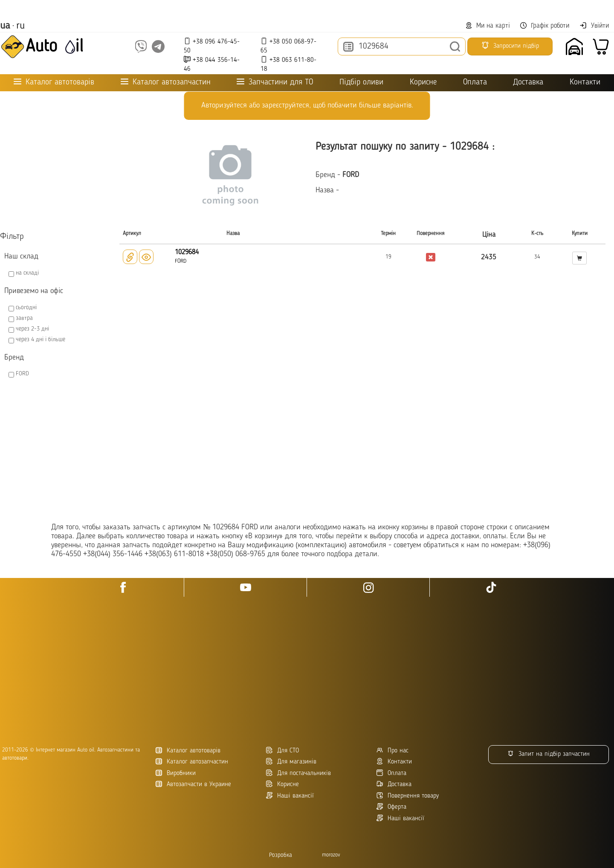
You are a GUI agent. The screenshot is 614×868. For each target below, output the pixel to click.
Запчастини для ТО (275, 82)
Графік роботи (545, 26)
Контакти (585, 83)
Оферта (391, 807)
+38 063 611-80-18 (288, 64)
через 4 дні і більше (41, 340)
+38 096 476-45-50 (212, 46)
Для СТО (282, 750)
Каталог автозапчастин (192, 762)
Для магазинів (291, 762)
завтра (24, 318)
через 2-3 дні (32, 329)
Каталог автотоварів (188, 750)
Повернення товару (408, 796)
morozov (331, 855)
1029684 (187, 253)
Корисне (423, 83)
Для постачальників (298, 773)
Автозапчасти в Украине (193, 784)
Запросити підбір (510, 45)
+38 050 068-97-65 (288, 46)
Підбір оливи (361, 83)
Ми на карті (488, 26)
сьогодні (26, 308)
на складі (27, 273)
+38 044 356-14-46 (212, 64)
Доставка (528, 83)
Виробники (176, 773)
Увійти (594, 26)
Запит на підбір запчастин (549, 754)
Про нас (392, 750)
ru (20, 26)
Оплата (475, 83)
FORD (22, 374)
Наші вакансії (400, 818)
